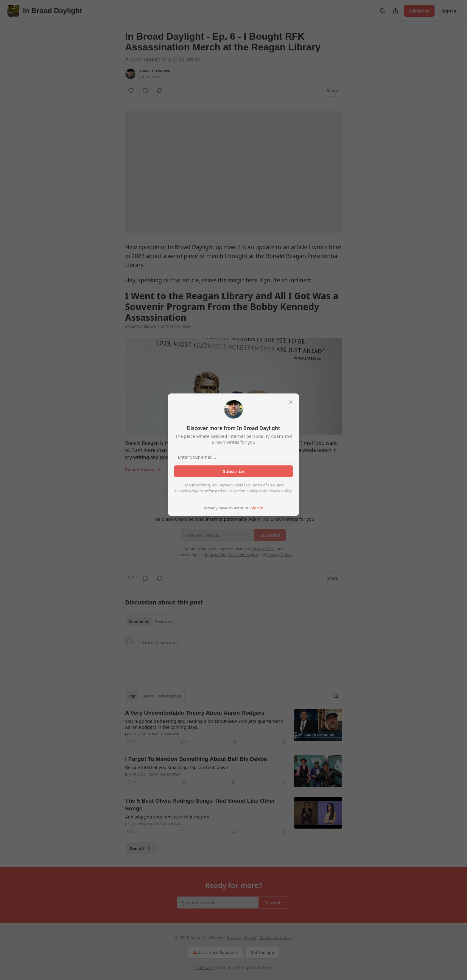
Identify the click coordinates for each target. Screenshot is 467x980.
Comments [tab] (139, 621)
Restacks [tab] (164, 621)
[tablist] (150, 621)
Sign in (449, 11)
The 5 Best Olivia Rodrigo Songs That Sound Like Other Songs (200, 805)
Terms (250, 938)
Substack (205, 967)
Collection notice (276, 938)
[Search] (382, 11)
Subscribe (419, 11)
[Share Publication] (396, 11)
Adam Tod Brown (155, 71)
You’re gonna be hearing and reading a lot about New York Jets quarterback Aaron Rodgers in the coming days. (204, 724)
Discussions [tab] (170, 696)
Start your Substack (215, 953)
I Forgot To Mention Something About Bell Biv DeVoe (196, 759)
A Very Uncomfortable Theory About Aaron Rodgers (195, 713)
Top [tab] (132, 696)
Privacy (234, 938)
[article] (233, 727)
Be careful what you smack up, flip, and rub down (177, 767)
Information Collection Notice (231, 491)
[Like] (131, 91)
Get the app (262, 952)
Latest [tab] (147, 696)
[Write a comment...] (240, 652)
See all (141, 848)
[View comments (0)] (145, 91)
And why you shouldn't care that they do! (168, 817)
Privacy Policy (279, 491)
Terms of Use (263, 485)
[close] (291, 402)
